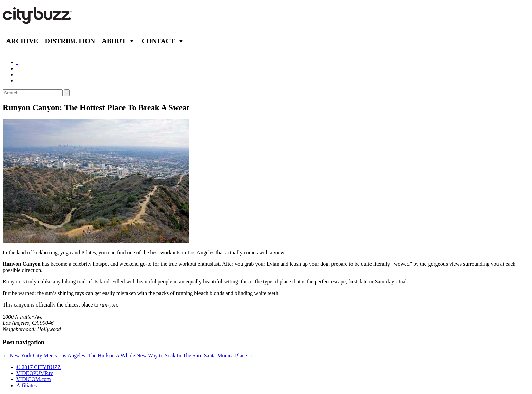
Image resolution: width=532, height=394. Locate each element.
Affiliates (26, 385)
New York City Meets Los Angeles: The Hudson (59, 356)
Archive (22, 41)
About (114, 41)
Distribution (70, 41)
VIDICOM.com (34, 379)
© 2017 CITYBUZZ (39, 367)
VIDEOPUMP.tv (35, 373)
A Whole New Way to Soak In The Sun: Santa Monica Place (185, 356)
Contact (158, 41)
